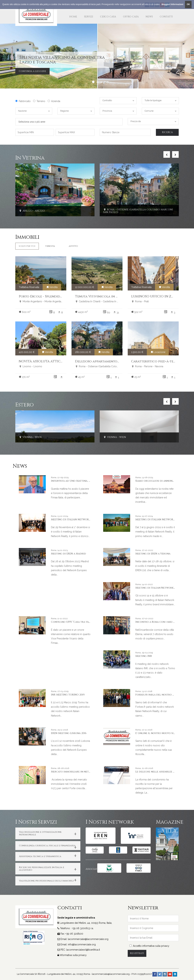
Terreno (39, 101)
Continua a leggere (32, 71)
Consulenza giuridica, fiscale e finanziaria (47, 846)
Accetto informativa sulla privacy (149, 946)
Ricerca (167, 132)
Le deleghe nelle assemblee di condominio (164, 772)
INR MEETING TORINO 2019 (68, 695)
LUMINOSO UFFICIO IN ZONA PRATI (160, 296)
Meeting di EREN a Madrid (68, 554)
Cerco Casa (108, 17)
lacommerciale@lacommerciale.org (88, 939)
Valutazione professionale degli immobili (46, 881)
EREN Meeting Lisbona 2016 (69, 733)
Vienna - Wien (30, 437)
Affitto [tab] (73, 246)
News (149, 17)
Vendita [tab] (50, 246)
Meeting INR (144, 656)
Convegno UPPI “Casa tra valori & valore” (79, 622)
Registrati (137, 953)
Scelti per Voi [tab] (27, 246)
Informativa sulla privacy (73, 955)
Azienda (54, 101)
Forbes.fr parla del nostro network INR (163, 695)
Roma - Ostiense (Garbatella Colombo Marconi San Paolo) (138, 211)
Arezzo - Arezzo (32, 211)
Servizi (89, 17)
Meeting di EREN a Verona (153, 554)
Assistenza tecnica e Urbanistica (40, 856)
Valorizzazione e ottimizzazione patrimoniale (40, 833)
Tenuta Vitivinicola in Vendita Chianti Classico (117, 296)
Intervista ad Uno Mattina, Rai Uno (75, 481)
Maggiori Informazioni (173, 4)
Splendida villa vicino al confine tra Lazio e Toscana (62, 60)
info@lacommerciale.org (82, 944)
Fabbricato (23, 101)
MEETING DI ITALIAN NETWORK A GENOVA (78, 520)
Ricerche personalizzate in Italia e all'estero (42, 869)
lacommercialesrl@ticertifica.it (83, 950)
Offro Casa (131, 17)
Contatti (166, 17)
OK (188, 4)
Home (73, 17)
